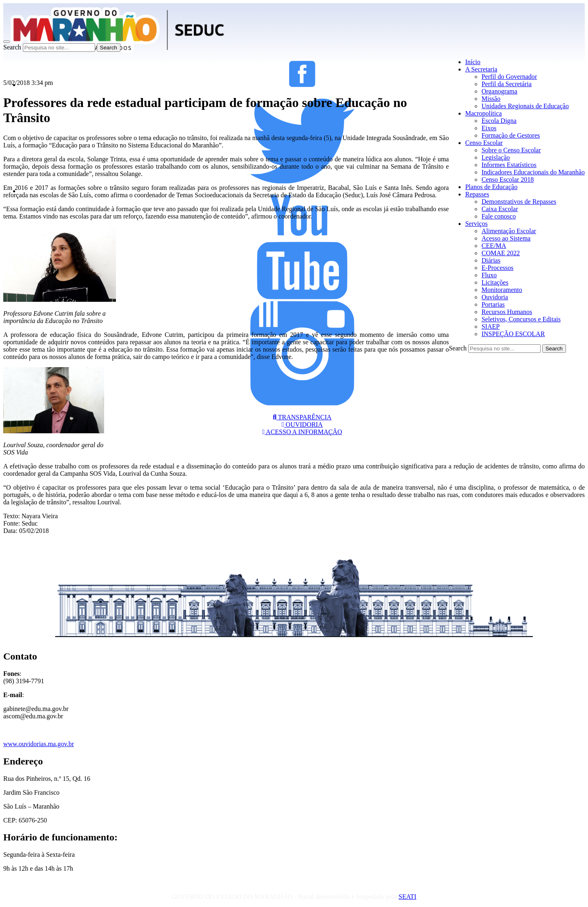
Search (12, 47)
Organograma (499, 91)
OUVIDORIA (302, 425)
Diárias (491, 260)
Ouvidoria (495, 297)
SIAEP (490, 326)
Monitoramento (502, 290)
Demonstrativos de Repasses (519, 202)
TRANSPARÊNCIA (302, 417)
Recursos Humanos (507, 312)
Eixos (489, 128)
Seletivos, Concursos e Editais (521, 319)
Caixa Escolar (500, 209)
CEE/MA (494, 246)
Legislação (496, 157)
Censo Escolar (484, 143)
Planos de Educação (491, 187)
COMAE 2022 (501, 253)
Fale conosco (499, 216)
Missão (491, 99)
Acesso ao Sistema (506, 238)
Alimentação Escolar (509, 231)
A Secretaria (481, 69)
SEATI (408, 897)
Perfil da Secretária (507, 84)
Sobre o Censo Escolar (511, 150)
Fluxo (489, 275)
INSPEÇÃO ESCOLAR (513, 334)
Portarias (493, 304)
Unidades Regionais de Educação (525, 106)
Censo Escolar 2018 (508, 179)
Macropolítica (483, 113)
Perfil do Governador (509, 77)
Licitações (495, 282)
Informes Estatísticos (509, 165)
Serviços (476, 224)
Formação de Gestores (511, 135)
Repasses (477, 194)
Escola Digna (499, 121)
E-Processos (497, 268)
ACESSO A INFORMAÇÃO (302, 432)
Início (473, 62)
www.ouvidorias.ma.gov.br (39, 744)
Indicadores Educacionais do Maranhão (533, 172)
